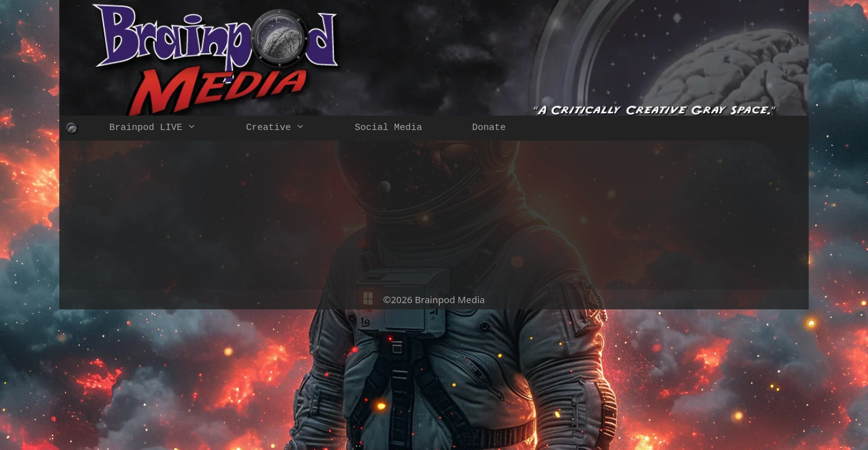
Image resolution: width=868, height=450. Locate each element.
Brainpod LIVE (165, 128)
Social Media (388, 128)
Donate (489, 128)
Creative (288, 128)
